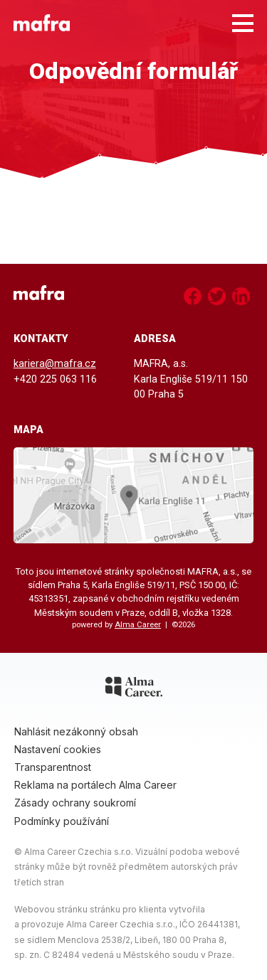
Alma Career (138, 625)
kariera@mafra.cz (55, 364)
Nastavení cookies (58, 749)
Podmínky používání (62, 821)
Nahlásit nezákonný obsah (76, 731)
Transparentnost (53, 767)
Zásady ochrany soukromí (75, 803)
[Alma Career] (134, 689)
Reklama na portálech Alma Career (95, 785)
